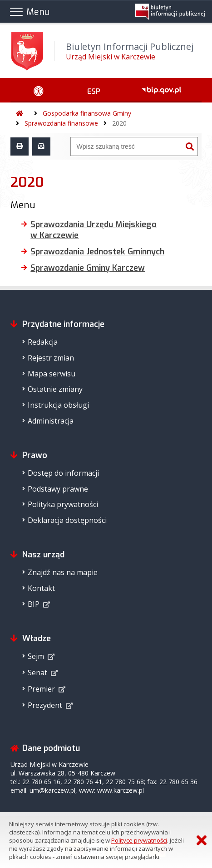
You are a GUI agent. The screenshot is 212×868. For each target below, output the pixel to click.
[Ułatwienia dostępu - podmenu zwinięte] (39, 90)
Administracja (51, 421)
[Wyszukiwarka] (126, 146)
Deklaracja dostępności (67, 520)
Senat (37, 673)
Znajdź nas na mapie (63, 572)
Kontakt (41, 588)
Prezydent (45, 705)
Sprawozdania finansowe (61, 123)
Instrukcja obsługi (58, 405)
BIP (34, 604)
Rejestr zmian (51, 358)
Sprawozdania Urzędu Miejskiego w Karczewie (94, 230)
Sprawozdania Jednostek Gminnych (97, 252)
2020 (119, 123)
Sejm (36, 656)
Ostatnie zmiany (55, 389)
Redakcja (43, 342)
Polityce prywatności (139, 840)
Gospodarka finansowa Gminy (87, 113)
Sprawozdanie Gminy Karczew (88, 268)
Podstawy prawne (58, 489)
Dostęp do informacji (63, 473)
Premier (41, 689)
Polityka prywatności (63, 504)
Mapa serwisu (52, 374)
